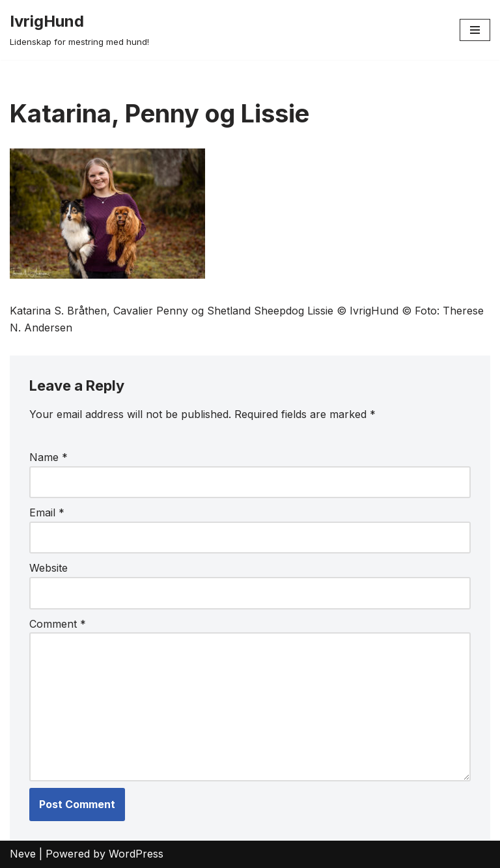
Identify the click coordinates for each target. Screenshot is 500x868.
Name (49, 457)
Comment (58, 624)
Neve (23, 854)
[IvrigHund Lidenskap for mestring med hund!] (79, 30)
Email (47, 512)
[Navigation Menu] (475, 30)
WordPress (136, 854)
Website (49, 568)
